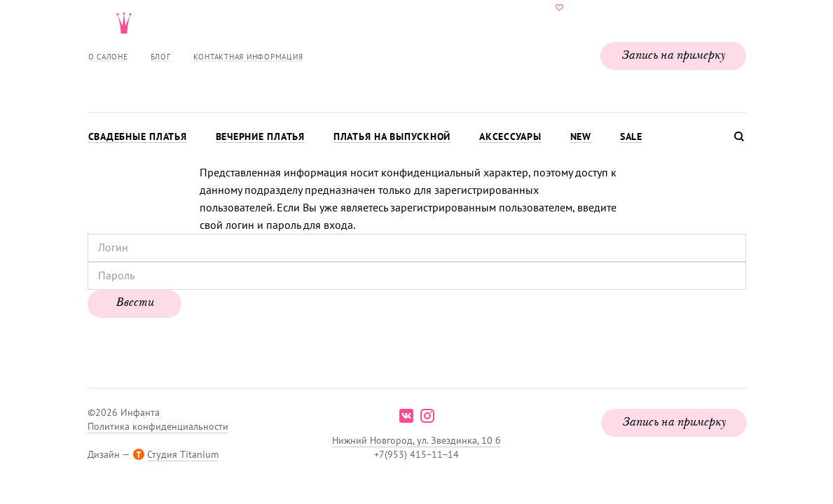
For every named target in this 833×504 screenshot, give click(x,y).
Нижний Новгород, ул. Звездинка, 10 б (416, 440)
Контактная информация (248, 57)
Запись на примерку (673, 56)
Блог (161, 57)
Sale (631, 136)
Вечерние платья (260, 136)
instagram (427, 416)
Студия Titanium (183, 454)
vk (406, 416)
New (581, 136)
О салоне (108, 57)
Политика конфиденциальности (158, 426)
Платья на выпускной (392, 136)
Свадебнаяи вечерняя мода (417, 53)
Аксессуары (510, 136)
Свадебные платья (138, 136)
